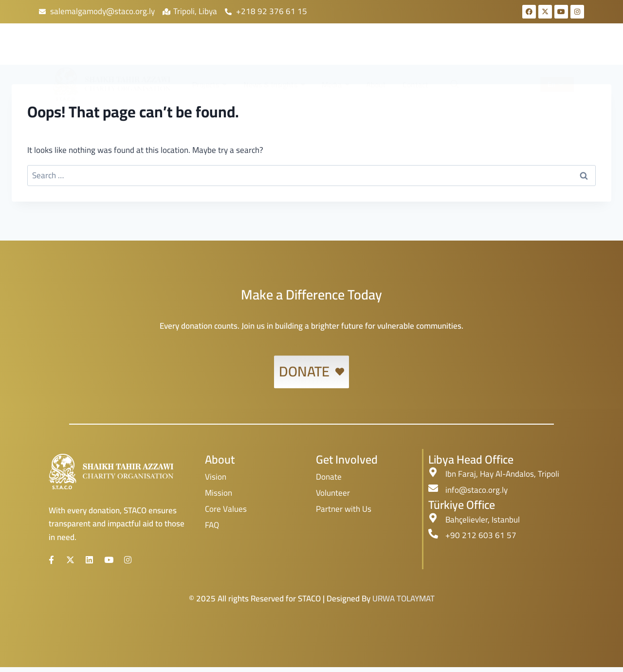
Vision (216, 477)
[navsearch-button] (454, 51)
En (556, 51)
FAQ (212, 525)
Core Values (226, 509)
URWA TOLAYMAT (403, 603)
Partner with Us (344, 509)
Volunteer (333, 493)
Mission (219, 493)
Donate (329, 477)
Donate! (510, 51)
